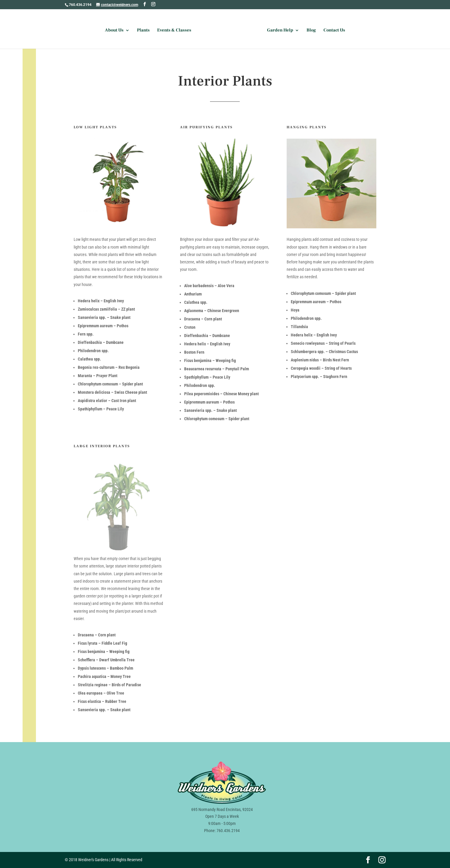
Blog (311, 31)
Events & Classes (174, 31)
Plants (143, 31)
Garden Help (280, 31)
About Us (114, 31)
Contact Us (334, 31)
